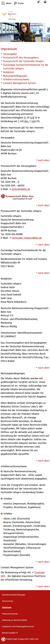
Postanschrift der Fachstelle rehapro (23, 61)
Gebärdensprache (40, 3)
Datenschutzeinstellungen (14, 595)
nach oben (44, 160)
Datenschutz (8, 601)
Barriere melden (10, 633)
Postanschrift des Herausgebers (21, 57)
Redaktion (9, 72)
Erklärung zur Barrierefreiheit (15, 620)
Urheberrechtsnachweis (16, 79)
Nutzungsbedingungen (15, 76)
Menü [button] (9, 3)
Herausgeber (10, 54)
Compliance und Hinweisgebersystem (18, 626)
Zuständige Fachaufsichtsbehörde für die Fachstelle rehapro (26, 67)
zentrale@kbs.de (21, 189)
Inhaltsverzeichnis (10, 614)
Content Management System (19, 83)
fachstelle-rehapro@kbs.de (27, 238)
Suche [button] (21, 3)
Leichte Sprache (47, 3)
